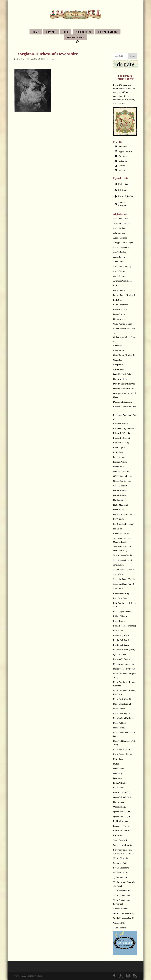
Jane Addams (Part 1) (122, 555)
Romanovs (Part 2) (121, 831)
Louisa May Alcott (121, 635)
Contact (51, 32)
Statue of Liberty (120, 873)
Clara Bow (118, 360)
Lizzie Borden (119, 621)
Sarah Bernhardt (120, 840)
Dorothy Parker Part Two (124, 389)
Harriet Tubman (120, 491)
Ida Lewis (117, 529)
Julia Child (118, 589)
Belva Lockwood (121, 305)
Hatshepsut (118, 500)
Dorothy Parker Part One (124, 384)
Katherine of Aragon (122, 593)
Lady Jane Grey (120, 598)
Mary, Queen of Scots (123, 754)
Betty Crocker (119, 314)
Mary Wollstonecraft (122, 749)
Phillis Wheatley (120, 783)
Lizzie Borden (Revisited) (124, 626)
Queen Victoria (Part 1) (123, 812)
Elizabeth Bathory (121, 424)
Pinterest (122, 170)
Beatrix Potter (119, 290)
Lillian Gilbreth (120, 616)
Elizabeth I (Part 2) (121, 438)
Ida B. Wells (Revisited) (124, 524)
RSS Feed (123, 147)
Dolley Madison (120, 379)
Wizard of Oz (119, 923)
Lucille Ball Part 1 (121, 640)
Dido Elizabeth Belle (122, 374)
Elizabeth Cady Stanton (123, 428)
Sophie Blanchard (121, 868)
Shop (66, 32)
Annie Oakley (119, 271)
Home (36, 32)
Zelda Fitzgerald (120, 928)
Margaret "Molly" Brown (124, 669)
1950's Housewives (121, 223)
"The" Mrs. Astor (121, 219)
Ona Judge (118, 778)
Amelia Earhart (120, 252)
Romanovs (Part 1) (121, 826)
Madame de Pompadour (123, 664)
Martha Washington (122, 713)
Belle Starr (118, 300)
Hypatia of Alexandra (122, 514)
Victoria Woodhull (121, 909)
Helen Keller (119, 510)
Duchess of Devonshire (123, 402)
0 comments (51, 59)
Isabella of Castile (121, 534)
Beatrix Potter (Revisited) (124, 295)
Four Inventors (120, 457)
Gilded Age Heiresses (123, 476)
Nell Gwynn (118, 769)
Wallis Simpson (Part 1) (123, 913)
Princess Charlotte (121, 792)
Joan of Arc (118, 574)
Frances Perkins (120, 462)
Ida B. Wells (118, 519)
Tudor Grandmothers (122, 895)
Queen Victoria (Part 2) (123, 816)
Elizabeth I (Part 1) (121, 433)
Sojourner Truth (120, 863)
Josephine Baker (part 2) (124, 584)
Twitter (122, 166)
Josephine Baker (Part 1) (124, 579)
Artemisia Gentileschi (123, 281)
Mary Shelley (119, 728)
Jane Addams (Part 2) (122, 560)
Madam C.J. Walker (122, 659)
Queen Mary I (119, 802)
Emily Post (118, 452)
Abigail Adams (120, 228)
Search (132, 56)
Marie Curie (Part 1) (122, 699)
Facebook (123, 156)
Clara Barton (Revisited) (124, 355)
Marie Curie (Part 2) (122, 704)
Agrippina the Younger (123, 243)
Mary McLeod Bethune (123, 718)
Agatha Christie (120, 238)
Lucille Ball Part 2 (121, 645)
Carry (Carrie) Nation (123, 324)
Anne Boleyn (119, 257)
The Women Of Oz (121, 891)
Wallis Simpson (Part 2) (123, 918)
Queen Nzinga (119, 807)
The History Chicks (25, 59)
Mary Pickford (119, 723)
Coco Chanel (119, 369)
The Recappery (75, 38)
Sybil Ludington (120, 877)
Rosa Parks (118, 835)
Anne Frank (118, 262)
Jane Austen (118, 565)
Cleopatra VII (119, 365)
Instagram (123, 161)
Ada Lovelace (119, 233)
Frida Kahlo (118, 467)
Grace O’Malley (120, 486)
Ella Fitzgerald (120, 447)
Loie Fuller (118, 631)
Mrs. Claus (118, 759)
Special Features (108, 32)
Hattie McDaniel (120, 505)
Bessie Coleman (120, 309)
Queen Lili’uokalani (122, 797)
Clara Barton (119, 350)
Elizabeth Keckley (121, 443)
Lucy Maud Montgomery (124, 650)
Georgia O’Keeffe (121, 471)
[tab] (125, 184)
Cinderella (118, 346)
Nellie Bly (118, 773)
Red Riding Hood (121, 821)
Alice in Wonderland (122, 247)
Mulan (116, 764)
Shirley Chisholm (121, 858)
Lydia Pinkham (120, 654)
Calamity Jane (119, 319)
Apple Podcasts (125, 151)
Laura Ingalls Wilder (122, 611)
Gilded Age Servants (122, 481)
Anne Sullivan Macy (122, 266)
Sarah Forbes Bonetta (122, 845)
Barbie (116, 286)
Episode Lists (83, 32)
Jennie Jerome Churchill (124, 570)
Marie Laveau (119, 709)
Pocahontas (118, 788)
